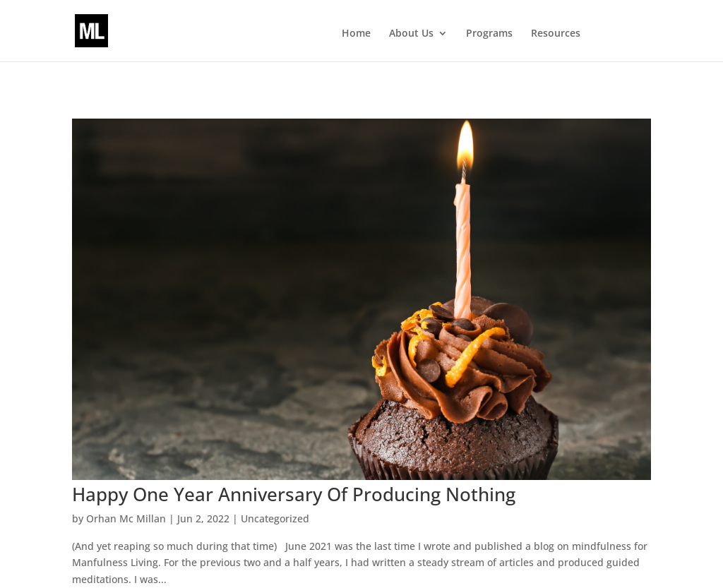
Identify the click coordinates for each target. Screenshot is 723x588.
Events (620, 34)
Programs (489, 34)
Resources (556, 34)
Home (356, 34)
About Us (411, 34)
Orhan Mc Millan (126, 518)
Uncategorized (275, 518)
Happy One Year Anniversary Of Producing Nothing (294, 494)
